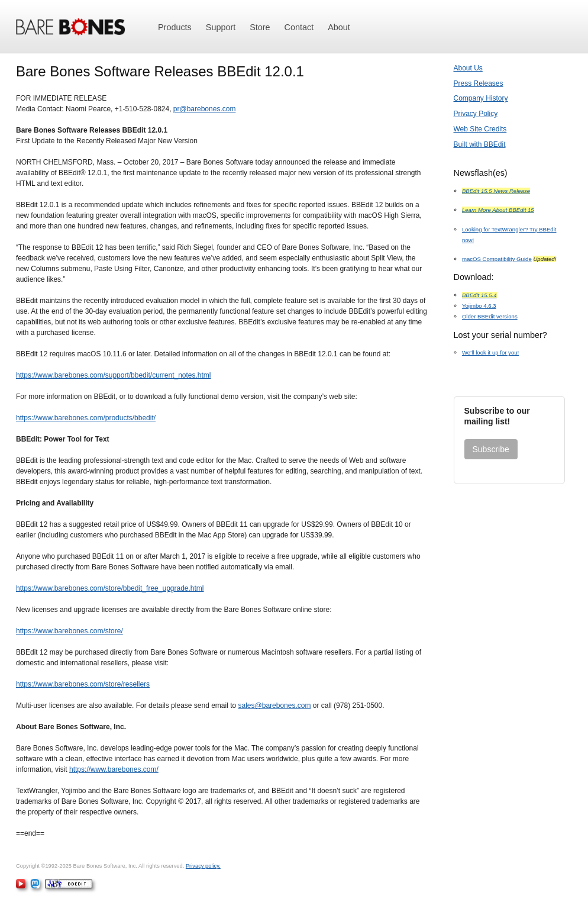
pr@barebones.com (205, 109)
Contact (299, 27)
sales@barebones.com (275, 706)
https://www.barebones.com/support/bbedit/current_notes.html (114, 375)
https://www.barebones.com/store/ (70, 631)
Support (221, 27)
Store (260, 27)
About (339, 27)
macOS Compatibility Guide (497, 259)
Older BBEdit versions (490, 316)
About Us (468, 68)
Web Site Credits (480, 129)
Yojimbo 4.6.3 (479, 306)
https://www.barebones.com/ (114, 769)
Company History (481, 98)
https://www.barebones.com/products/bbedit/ (86, 418)
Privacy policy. (203, 866)
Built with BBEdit (480, 144)
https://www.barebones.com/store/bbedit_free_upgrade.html (110, 588)
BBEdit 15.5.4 (479, 295)
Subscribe (491, 449)
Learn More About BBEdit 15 (498, 210)
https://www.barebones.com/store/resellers (83, 684)
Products (175, 27)
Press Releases (479, 83)
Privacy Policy (476, 114)
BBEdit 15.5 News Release (496, 191)
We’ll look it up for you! (490, 352)
